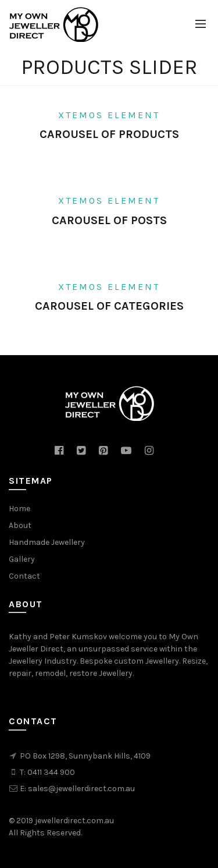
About (20, 525)
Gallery (22, 559)
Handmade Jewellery (47, 542)
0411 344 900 (51, 772)
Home (19, 509)
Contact (24, 576)
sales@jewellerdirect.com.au (81, 789)
